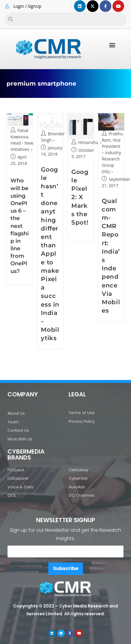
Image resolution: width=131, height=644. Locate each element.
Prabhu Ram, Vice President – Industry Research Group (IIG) (112, 153)
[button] (112, 45)
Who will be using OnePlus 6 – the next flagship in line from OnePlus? (20, 226)
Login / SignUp (27, 6)
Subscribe (66, 568)
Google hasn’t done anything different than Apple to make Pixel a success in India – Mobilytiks (50, 254)
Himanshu (88, 142)
